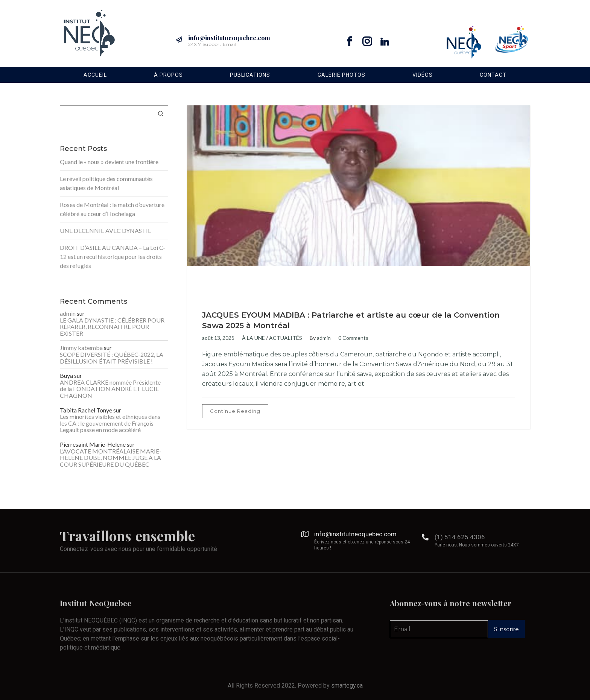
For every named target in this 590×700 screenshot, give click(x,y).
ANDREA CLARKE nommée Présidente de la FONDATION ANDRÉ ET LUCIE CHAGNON (110, 389)
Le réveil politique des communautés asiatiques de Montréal (106, 183)
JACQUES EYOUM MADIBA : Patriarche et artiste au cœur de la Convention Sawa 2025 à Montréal (351, 320)
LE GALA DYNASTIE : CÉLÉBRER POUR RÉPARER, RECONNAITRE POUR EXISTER (112, 327)
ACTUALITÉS (286, 338)
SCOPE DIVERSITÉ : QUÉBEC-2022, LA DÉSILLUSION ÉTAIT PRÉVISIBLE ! (112, 358)
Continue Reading (235, 411)
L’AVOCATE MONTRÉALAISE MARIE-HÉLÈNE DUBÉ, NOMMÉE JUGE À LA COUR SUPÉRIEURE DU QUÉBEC (111, 458)
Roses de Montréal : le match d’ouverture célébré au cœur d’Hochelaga (112, 209)
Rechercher (161, 113)
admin (324, 338)
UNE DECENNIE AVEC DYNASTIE (106, 231)
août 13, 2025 (218, 338)
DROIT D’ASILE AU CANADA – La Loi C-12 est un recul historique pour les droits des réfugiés (113, 256)
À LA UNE (253, 338)
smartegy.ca (347, 686)
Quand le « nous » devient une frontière (109, 162)
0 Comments (353, 338)
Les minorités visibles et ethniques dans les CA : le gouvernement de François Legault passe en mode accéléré (110, 423)
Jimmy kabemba (81, 348)
